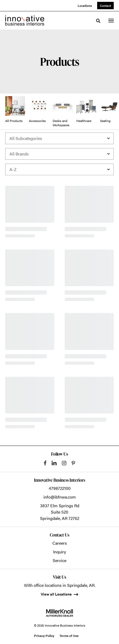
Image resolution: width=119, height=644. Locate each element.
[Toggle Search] (98, 21)
